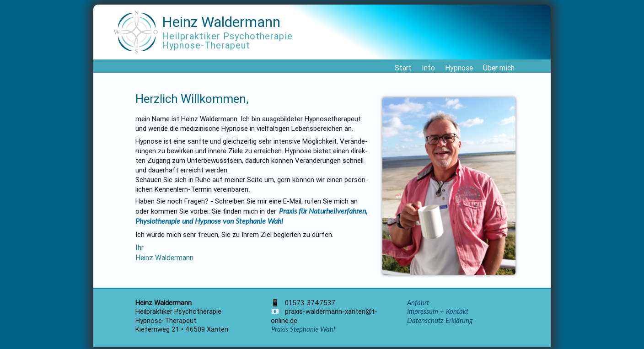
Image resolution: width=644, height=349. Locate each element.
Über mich (499, 68)
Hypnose (459, 68)
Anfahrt (418, 302)
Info (428, 68)
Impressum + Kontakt (438, 311)
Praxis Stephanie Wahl (303, 329)
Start (403, 68)
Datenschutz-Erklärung (440, 320)
